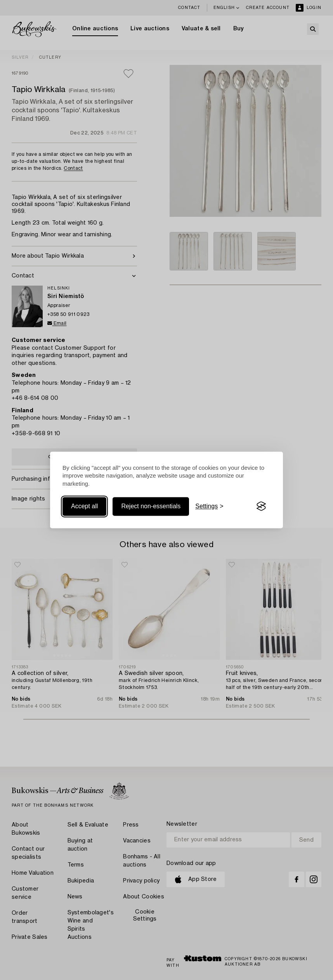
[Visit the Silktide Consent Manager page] (261, 506)
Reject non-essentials (151, 506)
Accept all (84, 506)
